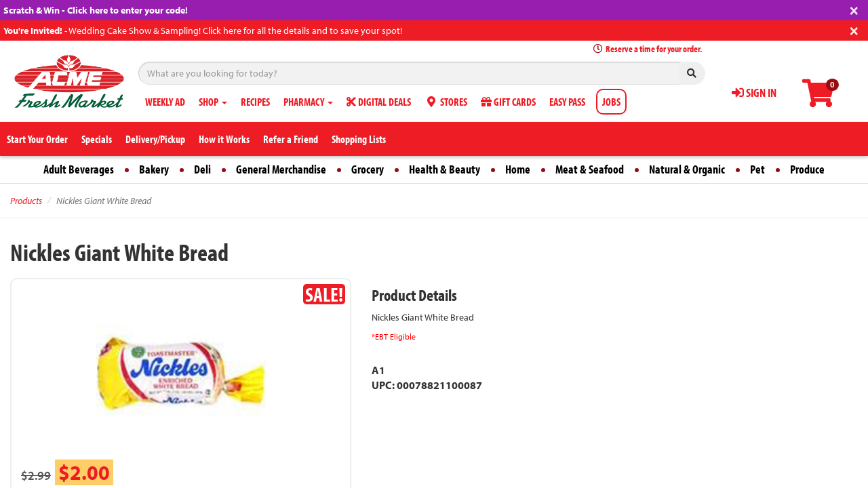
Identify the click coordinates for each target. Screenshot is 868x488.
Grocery (368, 169)
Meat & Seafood (590, 169)
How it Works (224, 139)
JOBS (611, 102)
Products (26, 201)
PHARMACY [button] (308, 102)
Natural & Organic (687, 169)
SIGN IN (754, 93)
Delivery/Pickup (155, 139)
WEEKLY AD (165, 102)
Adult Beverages (79, 169)
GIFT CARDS (508, 102)
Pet (757, 169)
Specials (97, 139)
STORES (446, 102)
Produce (807, 169)
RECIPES (255, 102)
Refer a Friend (291, 139)
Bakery (154, 169)
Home (518, 169)
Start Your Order (37, 139)
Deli (202, 169)
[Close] (854, 9)
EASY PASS (567, 102)
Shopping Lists (359, 139)
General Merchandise (281, 169)
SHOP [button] (213, 102)
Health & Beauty (445, 169)
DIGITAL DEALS (379, 102)
